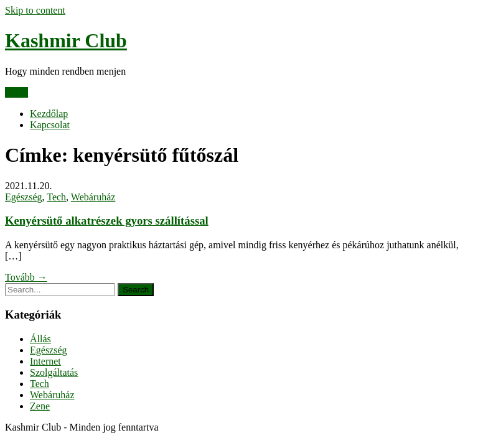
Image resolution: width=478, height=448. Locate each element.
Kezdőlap (49, 114)
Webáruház (93, 197)
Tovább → (26, 277)
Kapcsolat (50, 125)
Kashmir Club (66, 40)
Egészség (24, 197)
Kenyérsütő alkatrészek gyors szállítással (107, 221)
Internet (45, 361)
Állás (40, 339)
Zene (40, 406)
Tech (56, 197)
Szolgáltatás (54, 372)
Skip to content (35, 10)
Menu (16, 92)
